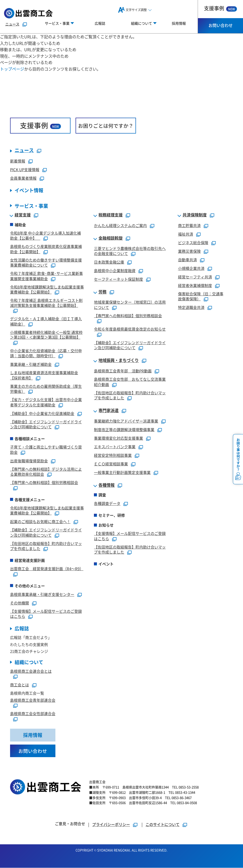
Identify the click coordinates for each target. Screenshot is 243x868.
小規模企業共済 (191, 268)
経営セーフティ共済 (195, 277)
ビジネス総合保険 (193, 243)
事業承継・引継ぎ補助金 (31, 364)
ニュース (12, 24)
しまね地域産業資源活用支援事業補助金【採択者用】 (44, 375)
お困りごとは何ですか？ (106, 126)
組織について (29, 662)
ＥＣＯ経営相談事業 (111, 464)
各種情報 (107, 485)
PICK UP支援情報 (25, 170)
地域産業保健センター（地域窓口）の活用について (130, 305)
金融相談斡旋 (111, 238)
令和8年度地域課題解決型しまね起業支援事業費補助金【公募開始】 (47, 290)
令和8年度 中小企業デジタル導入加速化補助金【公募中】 (45, 236)
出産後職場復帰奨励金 (29, 461)
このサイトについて (163, 825)
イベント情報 (29, 191)
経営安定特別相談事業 (113, 455)
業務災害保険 (189, 251)
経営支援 (23, 215)
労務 (102, 292)
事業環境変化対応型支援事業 (118, 438)
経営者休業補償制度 (195, 285)
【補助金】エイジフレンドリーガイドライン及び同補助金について (46, 424)
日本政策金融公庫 (109, 262)
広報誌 (100, 23)
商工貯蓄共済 (189, 225)
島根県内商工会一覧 (27, 693)
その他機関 (20, 603)
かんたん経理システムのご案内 (120, 225)
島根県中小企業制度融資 (115, 271)
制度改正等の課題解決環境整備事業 (124, 430)
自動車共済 (187, 260)
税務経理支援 (111, 215)
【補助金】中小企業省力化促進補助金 (42, 413)
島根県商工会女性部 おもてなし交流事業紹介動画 (130, 382)
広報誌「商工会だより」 (31, 638)
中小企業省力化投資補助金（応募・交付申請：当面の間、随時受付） (46, 353)
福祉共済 (186, 234)
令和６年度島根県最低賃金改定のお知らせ (130, 329)
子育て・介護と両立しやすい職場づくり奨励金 (46, 450)
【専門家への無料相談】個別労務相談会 (44, 483)
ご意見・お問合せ (70, 824)
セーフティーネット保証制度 (118, 279)
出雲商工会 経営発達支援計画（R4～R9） (47, 569)
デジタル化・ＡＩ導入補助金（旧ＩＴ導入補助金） (46, 322)
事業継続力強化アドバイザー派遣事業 (126, 421)
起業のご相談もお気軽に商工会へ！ (40, 522)
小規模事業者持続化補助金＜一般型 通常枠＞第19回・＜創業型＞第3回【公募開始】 (46, 335)
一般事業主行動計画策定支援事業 (122, 473)
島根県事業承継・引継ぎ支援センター (42, 594)
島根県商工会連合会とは (31, 671)
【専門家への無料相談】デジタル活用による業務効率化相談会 (46, 472)
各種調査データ (107, 504)
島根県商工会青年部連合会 (33, 700)
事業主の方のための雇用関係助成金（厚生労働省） (46, 389)
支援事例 (220, 8)
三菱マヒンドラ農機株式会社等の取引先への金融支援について (130, 251)
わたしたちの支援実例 (29, 644)
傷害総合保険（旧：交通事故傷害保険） (201, 296)
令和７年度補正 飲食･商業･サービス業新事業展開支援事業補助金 (46, 276)
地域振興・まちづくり (119, 361)
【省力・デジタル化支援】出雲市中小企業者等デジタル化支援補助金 (46, 402)
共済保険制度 (195, 215)
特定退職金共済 (191, 308)
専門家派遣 (109, 411)
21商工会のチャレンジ (29, 651)
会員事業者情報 (23, 178)
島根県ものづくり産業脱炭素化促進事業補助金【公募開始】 (46, 249)
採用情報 (179, 23)
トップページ (12, 69)
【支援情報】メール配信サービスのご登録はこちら (46, 614)
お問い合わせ (221, 25)
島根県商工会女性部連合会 (33, 714)
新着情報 (18, 161)
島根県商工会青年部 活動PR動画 (123, 371)
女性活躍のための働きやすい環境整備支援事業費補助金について (46, 263)
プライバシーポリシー (111, 825)
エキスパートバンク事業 (115, 447)
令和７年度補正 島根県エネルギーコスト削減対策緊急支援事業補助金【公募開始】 (46, 303)
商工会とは (20, 685)
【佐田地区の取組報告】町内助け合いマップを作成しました (46, 546)
